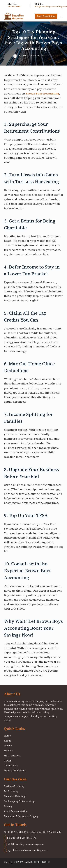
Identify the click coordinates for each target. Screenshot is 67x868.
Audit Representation (16, 811)
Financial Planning (14, 796)
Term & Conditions (14, 771)
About (7, 741)
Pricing (8, 746)
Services (9, 751)
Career (8, 761)
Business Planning (14, 786)
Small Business (12, 756)
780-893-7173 (29, 838)
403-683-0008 (14, 7)
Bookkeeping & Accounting (19, 801)
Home (7, 736)
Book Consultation (46, 16)
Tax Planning (11, 791)
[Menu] (62, 16)
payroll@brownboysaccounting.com (26, 850)
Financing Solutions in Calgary (21, 816)
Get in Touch (11, 766)
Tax (52, 56)
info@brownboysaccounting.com (51, 7)
